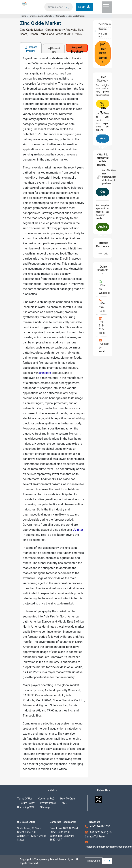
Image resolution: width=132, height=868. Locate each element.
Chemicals (60, 16)
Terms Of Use (25, 799)
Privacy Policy (48, 803)
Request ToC (54, 50)
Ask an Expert (103, 140)
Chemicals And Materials (41, 16)
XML (64, 803)
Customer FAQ (46, 799)
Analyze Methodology (103, 228)
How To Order (68, 799)
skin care (45, 373)
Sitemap (45, 807)
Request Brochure (77, 49)
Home (23, 16)
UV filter (78, 530)
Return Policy (27, 803)
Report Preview (31, 49)
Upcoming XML (26, 807)
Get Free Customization (103, 193)
